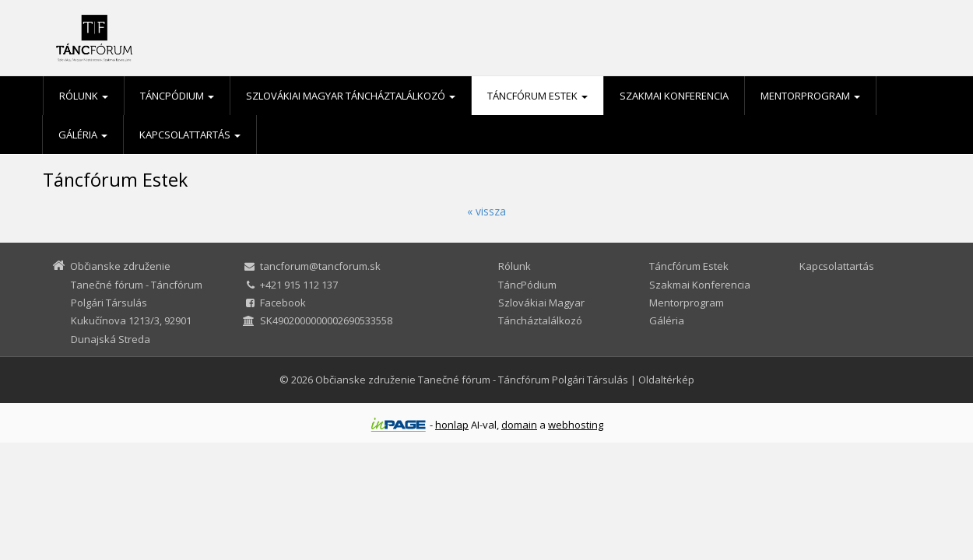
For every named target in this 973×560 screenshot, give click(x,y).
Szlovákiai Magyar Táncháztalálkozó (351, 96)
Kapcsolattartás (190, 135)
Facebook (283, 303)
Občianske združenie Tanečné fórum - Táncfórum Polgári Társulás (472, 380)
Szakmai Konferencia (674, 96)
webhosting (576, 425)
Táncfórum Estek (537, 96)
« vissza (486, 211)
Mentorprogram (810, 96)
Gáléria (83, 135)
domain (519, 425)
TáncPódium (177, 96)
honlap (452, 425)
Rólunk (84, 96)
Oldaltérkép (666, 380)
